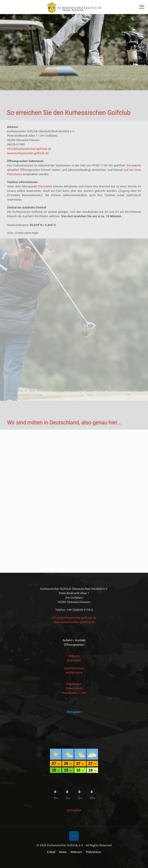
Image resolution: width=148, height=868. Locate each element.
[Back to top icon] (74, 836)
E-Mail (51, 852)
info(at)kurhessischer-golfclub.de (29, 149)
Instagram (74, 712)
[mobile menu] (142, 7)
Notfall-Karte (74, 673)
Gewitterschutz (74, 668)
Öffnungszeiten (74, 645)
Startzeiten (45, 186)
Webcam (74, 656)
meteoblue (74, 810)
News (63, 852)
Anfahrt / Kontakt (74, 640)
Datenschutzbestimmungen (122, 391)
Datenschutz (74, 688)
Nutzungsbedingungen (18, 395)
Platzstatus (93, 852)
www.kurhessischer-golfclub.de (28, 153)
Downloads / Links (74, 693)
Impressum (74, 684)
